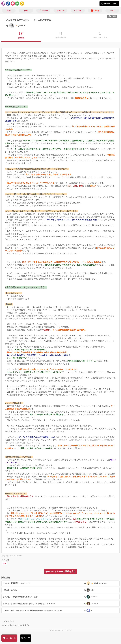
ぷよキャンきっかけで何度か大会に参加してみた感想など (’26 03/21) (29, 604)
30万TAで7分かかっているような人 (35, 519)
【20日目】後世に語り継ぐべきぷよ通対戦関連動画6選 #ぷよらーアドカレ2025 (32, 610)
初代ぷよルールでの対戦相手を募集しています (20, 597)
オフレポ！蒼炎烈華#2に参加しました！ (18, 583)
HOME (52, 630)
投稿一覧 (60, 630)
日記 (5, 563)
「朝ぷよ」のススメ (10, 590)
